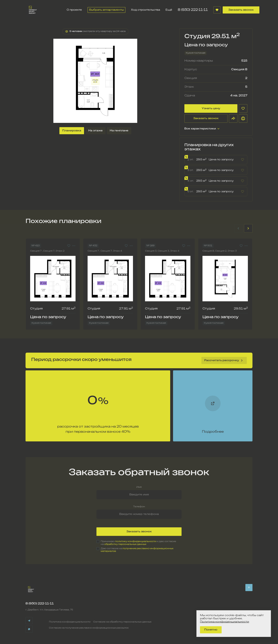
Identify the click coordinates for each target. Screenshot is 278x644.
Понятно (211, 630)
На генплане (119, 131)
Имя (139, 487)
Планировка (72, 131)
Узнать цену (211, 108)
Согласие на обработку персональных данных (122, 622)
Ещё (169, 10)
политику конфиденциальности (136, 541)
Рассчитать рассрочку (224, 360)
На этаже (95, 131)
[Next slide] (248, 228)
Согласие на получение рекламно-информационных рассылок (89, 628)
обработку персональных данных (125, 544)
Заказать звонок (241, 10)
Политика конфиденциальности (70, 622)
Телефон (139, 507)
